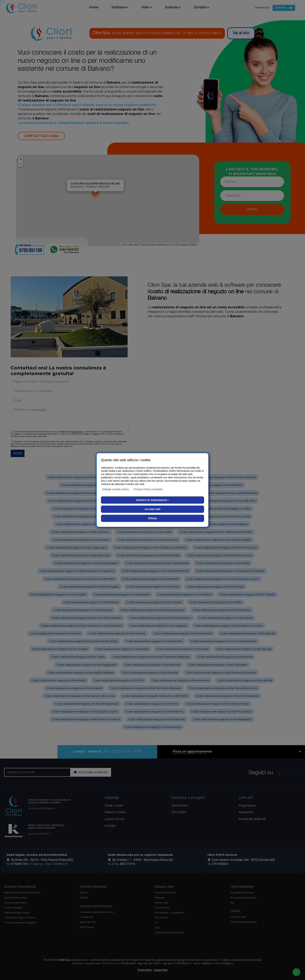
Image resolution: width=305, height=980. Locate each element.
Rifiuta (152, 518)
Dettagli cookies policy (115, 489)
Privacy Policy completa (148, 489)
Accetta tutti (153, 509)
